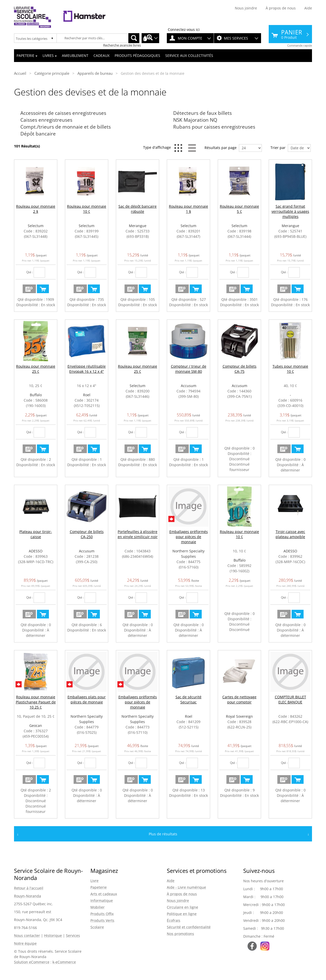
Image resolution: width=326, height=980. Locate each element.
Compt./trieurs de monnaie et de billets (66, 127)
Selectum (36, 226)
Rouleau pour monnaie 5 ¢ (239, 209)
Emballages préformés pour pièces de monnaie (189, 537)
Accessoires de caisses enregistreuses (63, 113)
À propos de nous (281, 8)
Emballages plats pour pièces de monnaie (87, 699)
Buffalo (36, 395)
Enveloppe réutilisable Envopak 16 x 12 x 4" (87, 369)
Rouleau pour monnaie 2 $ (36, 209)
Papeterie (27, 55)
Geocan (36, 725)
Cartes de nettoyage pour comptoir (239, 699)
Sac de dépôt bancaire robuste (138, 209)
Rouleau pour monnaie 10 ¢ (87, 209)
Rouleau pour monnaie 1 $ (188, 209)
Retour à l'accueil (29, 888)
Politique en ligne (182, 914)
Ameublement (75, 55)
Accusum (189, 386)
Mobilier (98, 907)
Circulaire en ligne (182, 907)
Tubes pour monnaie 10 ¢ (290, 369)
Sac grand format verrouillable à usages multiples (290, 211)
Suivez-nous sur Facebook (252, 946)
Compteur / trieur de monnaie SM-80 (189, 369)
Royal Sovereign (239, 716)
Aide (308, 8)
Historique (53, 935)
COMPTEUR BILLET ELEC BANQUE (290, 699)
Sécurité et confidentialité (189, 927)
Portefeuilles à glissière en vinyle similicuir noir (138, 534)
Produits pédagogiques (137, 55)
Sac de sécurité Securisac (188, 699)
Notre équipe (25, 943)
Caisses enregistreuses (46, 120)
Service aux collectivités (189, 55)
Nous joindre (246, 8)
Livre (94, 881)
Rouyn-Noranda (28, 896)
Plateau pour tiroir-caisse (36, 534)
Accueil (20, 73)
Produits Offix (102, 914)
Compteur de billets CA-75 (240, 369)
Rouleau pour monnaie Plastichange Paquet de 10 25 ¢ (36, 702)
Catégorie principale (52, 73)
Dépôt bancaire (38, 134)
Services (73, 935)
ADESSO (36, 551)
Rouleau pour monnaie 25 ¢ (36, 369)
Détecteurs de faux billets (202, 113)
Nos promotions (180, 934)
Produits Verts (102, 920)
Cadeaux (101, 55)
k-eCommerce (64, 962)
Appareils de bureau (95, 73)
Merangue (138, 226)
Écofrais (174, 920)
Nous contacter (27, 935)
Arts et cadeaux (104, 894)
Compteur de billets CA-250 (87, 534)
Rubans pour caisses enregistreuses (214, 127)
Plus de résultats (163, 834)
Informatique (102, 901)
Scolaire (97, 927)
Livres (50, 55)
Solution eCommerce (32, 962)
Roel (87, 395)
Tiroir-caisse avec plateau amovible (290, 534)
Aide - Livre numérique (186, 887)
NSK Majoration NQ (195, 120)
